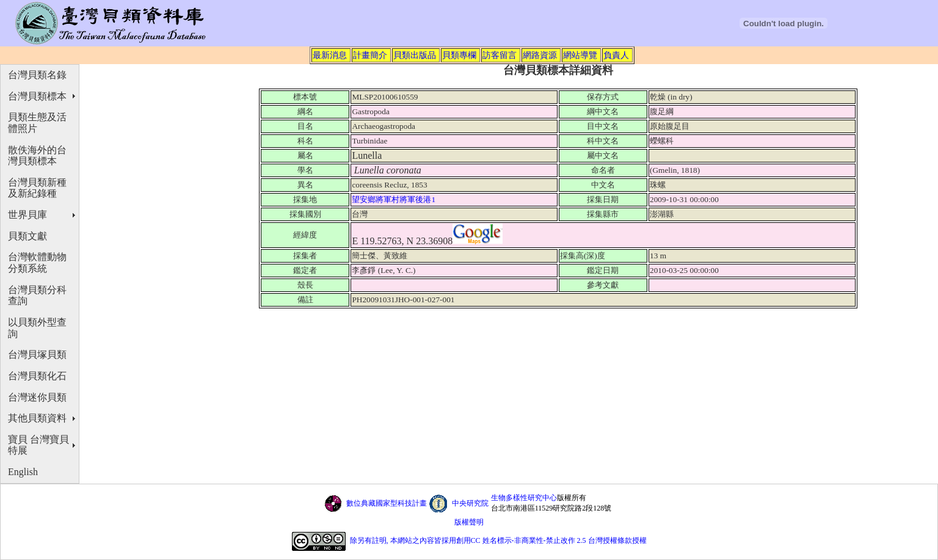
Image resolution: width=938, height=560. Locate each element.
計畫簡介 (370, 55)
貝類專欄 (459, 55)
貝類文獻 (27, 236)
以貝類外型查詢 (37, 328)
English (23, 472)
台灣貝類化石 (37, 376)
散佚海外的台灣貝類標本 (37, 156)
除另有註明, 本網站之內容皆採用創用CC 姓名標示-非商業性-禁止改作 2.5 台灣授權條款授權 (498, 540)
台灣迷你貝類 (37, 397)
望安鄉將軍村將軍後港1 (394, 199)
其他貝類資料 (37, 418)
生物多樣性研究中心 (524, 498)
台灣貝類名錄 (37, 75)
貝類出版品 (415, 55)
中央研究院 (470, 503)
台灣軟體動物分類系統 (37, 263)
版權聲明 (469, 522)
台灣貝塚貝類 (37, 355)
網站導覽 (580, 55)
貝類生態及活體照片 (37, 123)
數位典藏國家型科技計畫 (387, 503)
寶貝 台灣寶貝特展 (38, 445)
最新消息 (330, 55)
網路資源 (540, 55)
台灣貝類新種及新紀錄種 (37, 188)
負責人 (616, 55)
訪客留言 (500, 55)
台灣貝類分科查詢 (37, 296)
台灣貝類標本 (37, 96)
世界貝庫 (27, 215)
